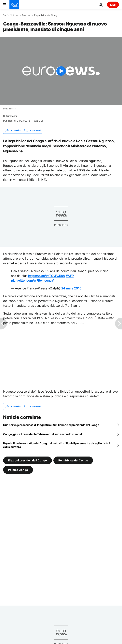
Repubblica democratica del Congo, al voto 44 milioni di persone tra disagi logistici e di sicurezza (56, 445)
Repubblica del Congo (46, 15)
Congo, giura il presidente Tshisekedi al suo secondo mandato (43, 434)
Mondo (26, 15)
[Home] (4, 15)
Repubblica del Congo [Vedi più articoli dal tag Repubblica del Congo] (73, 460)
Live (113, 5)
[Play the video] (61, 71)
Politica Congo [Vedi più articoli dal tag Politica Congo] (18, 470)
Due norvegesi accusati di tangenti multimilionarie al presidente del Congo (51, 425)
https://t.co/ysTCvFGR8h (47, 276)
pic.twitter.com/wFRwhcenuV (33, 280)
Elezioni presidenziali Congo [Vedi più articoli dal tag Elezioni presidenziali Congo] (27, 460)
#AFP (70, 276)
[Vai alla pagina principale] (14, 5)
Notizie (14, 15)
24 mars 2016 (71, 288)
